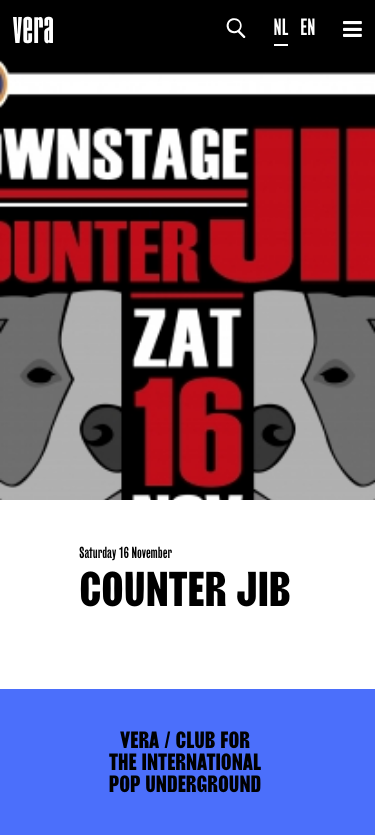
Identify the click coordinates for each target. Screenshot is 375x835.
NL (281, 27)
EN (307, 27)
